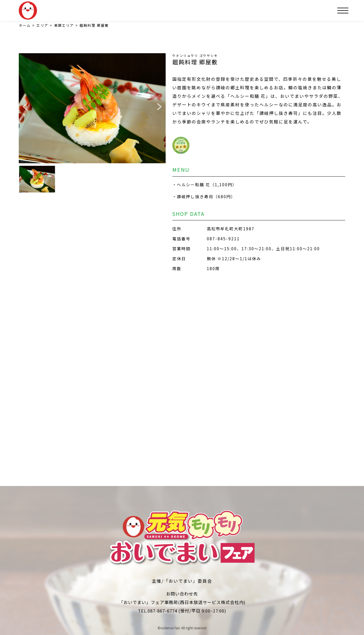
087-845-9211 (223, 239)
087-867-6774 (162, 611)
